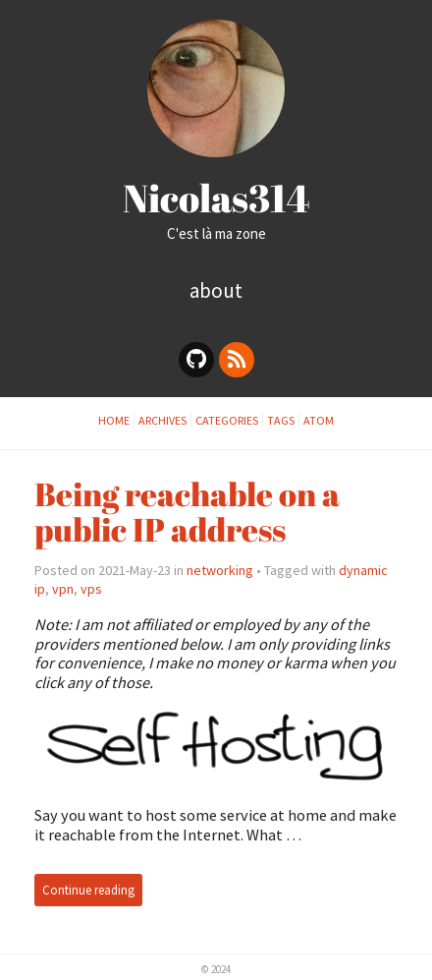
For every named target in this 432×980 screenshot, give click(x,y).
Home (114, 420)
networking (220, 570)
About (216, 290)
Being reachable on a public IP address (187, 511)
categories (227, 420)
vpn (63, 589)
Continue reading (88, 890)
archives (162, 420)
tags (281, 420)
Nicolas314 (216, 198)
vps (91, 589)
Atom (319, 420)
